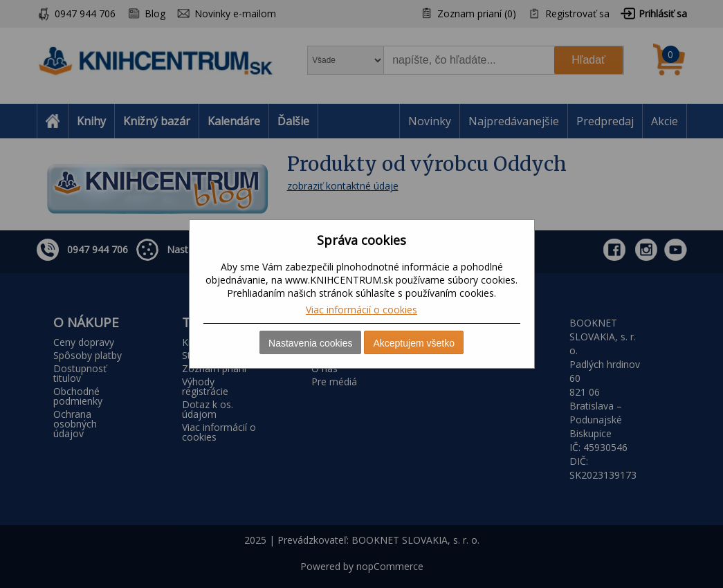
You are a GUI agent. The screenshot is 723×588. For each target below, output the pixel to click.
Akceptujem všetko (414, 343)
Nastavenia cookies (310, 343)
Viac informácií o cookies (361, 310)
